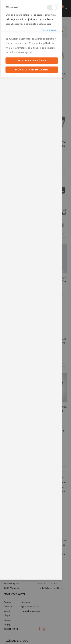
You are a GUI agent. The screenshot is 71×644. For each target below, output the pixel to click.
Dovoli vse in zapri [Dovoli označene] (32, 411)
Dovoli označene (32, 402)
